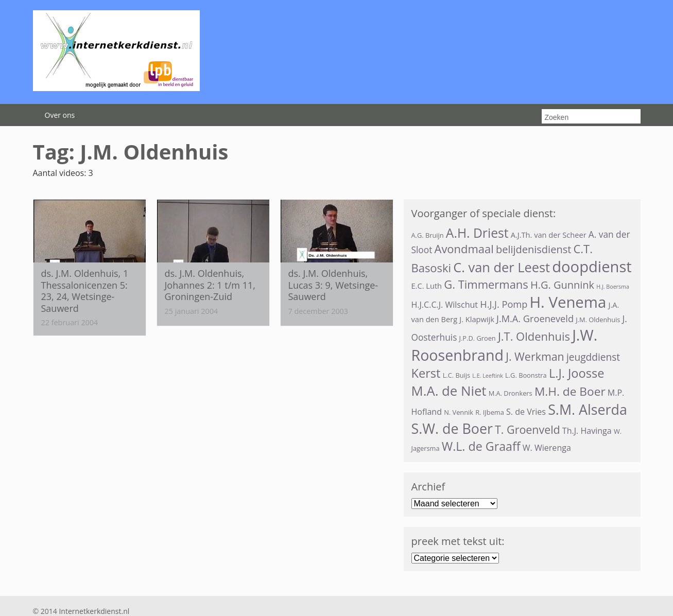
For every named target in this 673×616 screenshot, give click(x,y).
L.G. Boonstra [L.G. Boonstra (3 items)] (526, 375)
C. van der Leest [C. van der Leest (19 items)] (502, 267)
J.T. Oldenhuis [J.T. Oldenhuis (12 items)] (534, 336)
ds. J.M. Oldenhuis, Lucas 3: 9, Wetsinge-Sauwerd (333, 285)
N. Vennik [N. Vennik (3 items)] (459, 412)
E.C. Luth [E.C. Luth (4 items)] (427, 286)
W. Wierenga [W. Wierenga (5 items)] (547, 448)
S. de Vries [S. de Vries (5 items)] (526, 412)
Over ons (60, 115)
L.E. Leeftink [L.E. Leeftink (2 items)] (488, 376)
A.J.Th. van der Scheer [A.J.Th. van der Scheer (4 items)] (549, 235)
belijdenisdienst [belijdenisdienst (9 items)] (533, 249)
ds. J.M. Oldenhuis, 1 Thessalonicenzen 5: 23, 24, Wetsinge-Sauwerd (85, 291)
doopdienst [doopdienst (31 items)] (592, 267)
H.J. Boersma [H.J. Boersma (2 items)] (613, 287)
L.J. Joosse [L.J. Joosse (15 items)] (577, 373)
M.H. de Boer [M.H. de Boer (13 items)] (570, 391)
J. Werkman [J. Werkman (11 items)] (535, 356)
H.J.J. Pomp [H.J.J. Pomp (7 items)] (504, 304)
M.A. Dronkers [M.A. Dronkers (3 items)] (511, 393)
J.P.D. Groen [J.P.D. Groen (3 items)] (478, 338)
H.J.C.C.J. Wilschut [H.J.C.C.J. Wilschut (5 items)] (445, 305)
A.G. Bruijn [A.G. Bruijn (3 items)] (428, 235)
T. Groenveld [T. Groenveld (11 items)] (528, 429)
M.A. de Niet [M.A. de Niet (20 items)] (449, 391)
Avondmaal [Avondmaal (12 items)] (464, 249)
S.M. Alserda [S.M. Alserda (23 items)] (588, 409)
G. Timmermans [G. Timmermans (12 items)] (486, 284)
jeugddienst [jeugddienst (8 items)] (593, 357)
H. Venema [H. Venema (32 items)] (568, 302)
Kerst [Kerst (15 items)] (426, 373)
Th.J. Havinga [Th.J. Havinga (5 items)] (587, 431)
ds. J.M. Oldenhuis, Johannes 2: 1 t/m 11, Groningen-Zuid (210, 285)
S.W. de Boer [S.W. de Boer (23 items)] (452, 428)
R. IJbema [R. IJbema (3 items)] (490, 412)
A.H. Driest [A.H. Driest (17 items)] (477, 233)
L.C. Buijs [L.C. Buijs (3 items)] (457, 375)
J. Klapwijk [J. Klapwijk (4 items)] (477, 319)
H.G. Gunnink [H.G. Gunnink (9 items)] (562, 285)
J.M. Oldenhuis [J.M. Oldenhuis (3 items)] (598, 320)
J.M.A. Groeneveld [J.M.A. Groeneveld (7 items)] (535, 319)
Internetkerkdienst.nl (94, 611)
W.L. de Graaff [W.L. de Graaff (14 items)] (481, 446)
